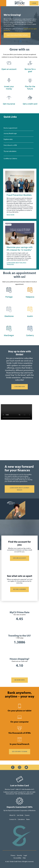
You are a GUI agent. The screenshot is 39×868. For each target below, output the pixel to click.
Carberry (30, 335)
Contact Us (13, 819)
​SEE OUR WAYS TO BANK (20, 752)
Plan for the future (30, 88)
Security (19, 856)
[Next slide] (15, 41)
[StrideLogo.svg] (20, 3)
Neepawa (30, 297)
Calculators (21, 819)
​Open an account (9, 69)
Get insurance (9, 104)
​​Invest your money (9, 88)
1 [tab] (19, 41)
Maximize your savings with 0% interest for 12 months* (20, 249)
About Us (12, 815)
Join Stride (20, 815)
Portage (9, 297)
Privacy (13, 856)
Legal (25, 856)
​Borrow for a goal (30, 70)
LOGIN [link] (34, 3)
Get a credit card (30, 104)
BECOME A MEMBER (19, 589)
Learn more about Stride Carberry (20, 35)
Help (24, 858)
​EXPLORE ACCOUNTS (20, 558)
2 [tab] (21, 41)
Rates (28, 819)
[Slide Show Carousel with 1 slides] (19, 191)
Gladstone (9, 316)
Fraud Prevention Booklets (19, 195)
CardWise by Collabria (10, 159)
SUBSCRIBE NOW (18, 387)
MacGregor (9, 335)
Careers (27, 815)
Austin (30, 316)
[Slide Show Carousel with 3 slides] (19, 26)
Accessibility (17, 858)
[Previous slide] (27, 41)
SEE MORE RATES (20, 680)
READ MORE (11, 215)
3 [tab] (23, 41)
